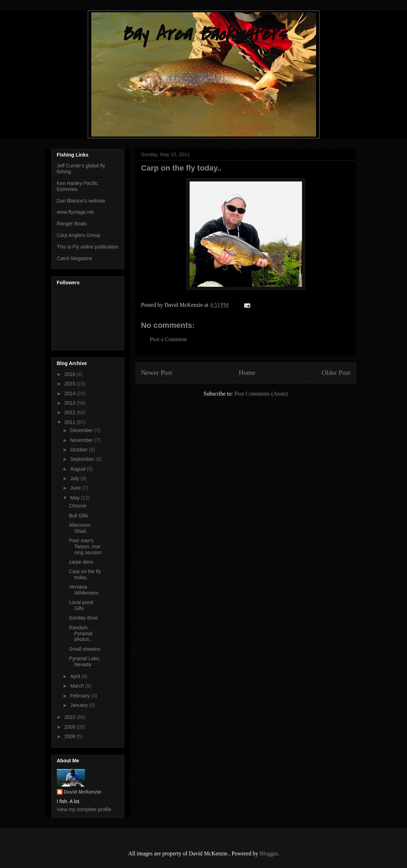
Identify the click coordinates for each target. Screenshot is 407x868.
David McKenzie (83, 792)
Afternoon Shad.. (80, 528)
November (82, 440)
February (81, 696)
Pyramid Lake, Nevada (84, 661)
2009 (70, 727)
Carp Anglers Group (79, 235)
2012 (70, 412)
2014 (70, 393)
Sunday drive (83, 618)
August (78, 469)
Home (247, 373)
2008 (70, 736)
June (76, 488)
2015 (70, 384)
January (80, 705)
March (78, 686)
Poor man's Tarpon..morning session (85, 546)
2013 (70, 403)
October (80, 450)
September (83, 459)
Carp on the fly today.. (85, 574)
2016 (70, 374)
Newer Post (157, 373)
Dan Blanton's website (81, 201)
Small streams (84, 649)
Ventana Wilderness (84, 590)
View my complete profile (84, 809)
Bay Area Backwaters (204, 34)
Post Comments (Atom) (261, 394)
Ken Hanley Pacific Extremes (78, 186)
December (82, 430)
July (75, 478)
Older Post (336, 373)
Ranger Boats (72, 224)
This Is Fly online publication (88, 247)
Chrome (78, 506)
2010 (70, 717)
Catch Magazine (75, 258)
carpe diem (81, 562)
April (76, 676)
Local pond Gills (81, 605)
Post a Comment (169, 339)
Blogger (268, 853)
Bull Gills (78, 516)
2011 (70, 422)
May (76, 498)
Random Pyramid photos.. (80, 634)
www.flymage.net (76, 212)
